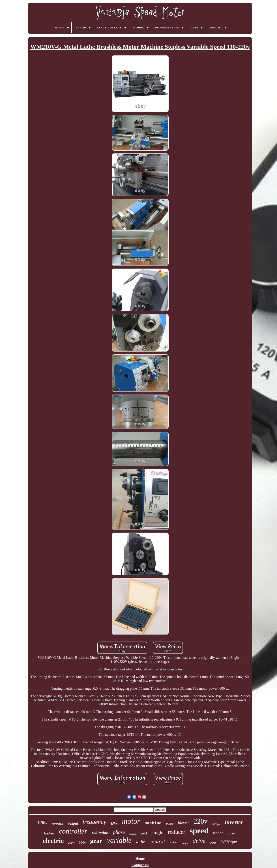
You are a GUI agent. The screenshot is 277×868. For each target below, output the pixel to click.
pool (144, 833)
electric (53, 841)
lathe (140, 842)
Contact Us (140, 865)
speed (199, 831)
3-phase (133, 834)
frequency (94, 822)
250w (71, 843)
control (157, 841)
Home (140, 858)
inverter (234, 822)
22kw (173, 842)
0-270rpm (229, 842)
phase (119, 832)
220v (201, 821)
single (158, 832)
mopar (218, 833)
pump (170, 823)
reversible (58, 824)
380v (82, 842)
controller (73, 831)
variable (119, 840)
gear (96, 841)
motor (131, 821)
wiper (213, 843)
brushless (49, 834)
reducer (176, 832)
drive (199, 841)
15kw (114, 824)
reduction (100, 833)
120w (42, 823)
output (73, 823)
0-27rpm (216, 824)
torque (185, 843)
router (232, 833)
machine (153, 823)
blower (184, 823)
